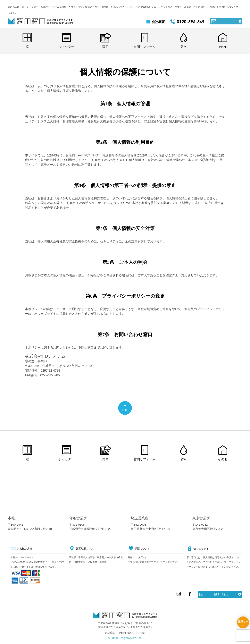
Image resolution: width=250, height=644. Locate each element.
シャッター (66, 47)
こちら (218, 567)
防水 (184, 47)
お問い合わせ (221, 594)
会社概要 (152, 22)
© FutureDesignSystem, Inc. (125, 638)
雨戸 (105, 47)
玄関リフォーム (145, 47)
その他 (223, 47)
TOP (125, 410)
